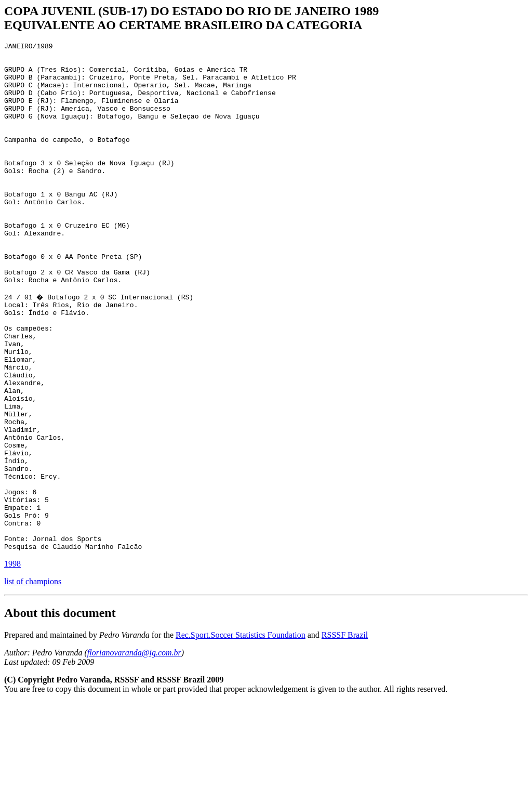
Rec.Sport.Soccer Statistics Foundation (241, 735)
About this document (60, 713)
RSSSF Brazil (345, 735)
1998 (12, 663)
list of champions (33, 681)
